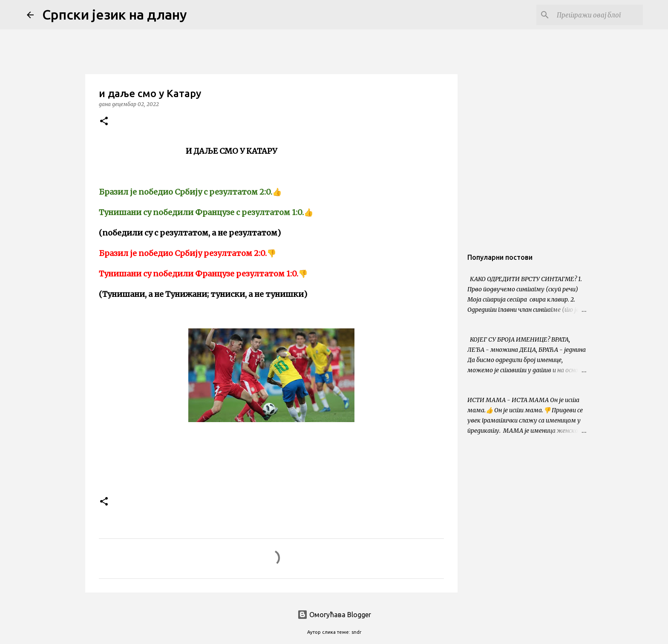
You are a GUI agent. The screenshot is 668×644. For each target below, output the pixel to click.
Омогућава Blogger (334, 615)
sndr (356, 632)
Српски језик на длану (115, 14)
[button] (104, 122)
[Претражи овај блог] (598, 15)
